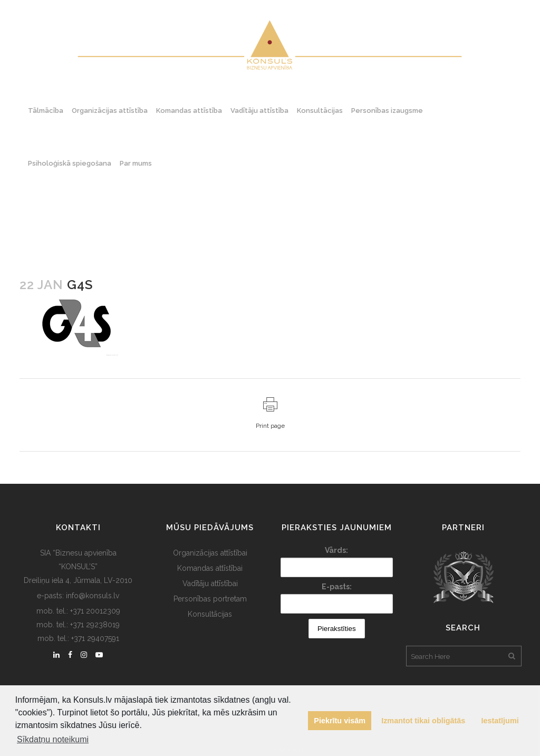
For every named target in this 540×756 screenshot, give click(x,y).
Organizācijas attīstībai (210, 553)
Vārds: (336, 550)
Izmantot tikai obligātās (423, 721)
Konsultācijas (210, 614)
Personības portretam (210, 599)
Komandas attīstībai (210, 568)
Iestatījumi (500, 721)
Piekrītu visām (340, 721)
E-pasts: (337, 587)
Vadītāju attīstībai (210, 583)
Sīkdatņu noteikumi (53, 739)
